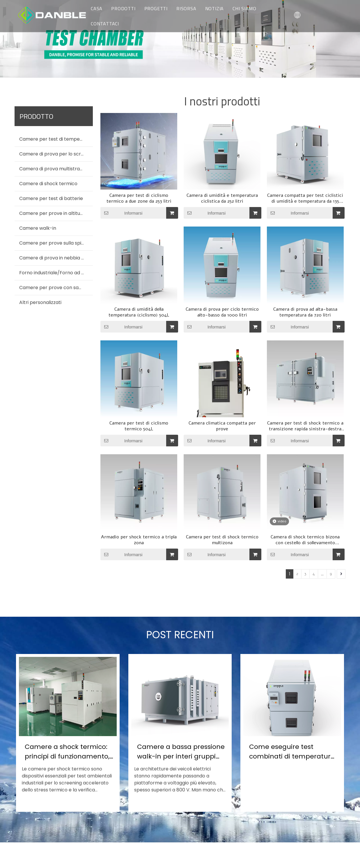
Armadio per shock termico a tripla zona (139, 540)
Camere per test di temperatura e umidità (56, 139)
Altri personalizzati (40, 302)
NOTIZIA (215, 8)
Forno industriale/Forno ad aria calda (56, 273)
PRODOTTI (123, 8)
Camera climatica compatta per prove (222, 426)
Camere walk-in (38, 228)
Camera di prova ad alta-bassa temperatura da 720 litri (305, 312)
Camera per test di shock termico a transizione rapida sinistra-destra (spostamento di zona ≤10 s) (305, 426)
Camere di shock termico (48, 184)
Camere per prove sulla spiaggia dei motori (56, 243)
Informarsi (121, 213)
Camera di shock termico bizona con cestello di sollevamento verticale (305, 540)
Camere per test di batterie (51, 198)
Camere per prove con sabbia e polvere (56, 288)
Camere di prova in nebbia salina (56, 258)
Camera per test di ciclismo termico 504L (139, 426)
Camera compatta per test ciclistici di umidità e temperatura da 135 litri (305, 198)
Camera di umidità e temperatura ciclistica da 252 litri (222, 198)
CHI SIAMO (244, 8)
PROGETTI (156, 8)
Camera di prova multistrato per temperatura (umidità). (56, 169)
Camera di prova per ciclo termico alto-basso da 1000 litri (222, 312)
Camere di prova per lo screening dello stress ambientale (56, 154)
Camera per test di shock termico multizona (222, 540)
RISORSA (186, 8)
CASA (97, 8)
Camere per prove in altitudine (54, 213)
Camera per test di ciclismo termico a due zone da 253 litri (139, 198)
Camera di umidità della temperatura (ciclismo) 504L (139, 312)
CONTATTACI (105, 24)
